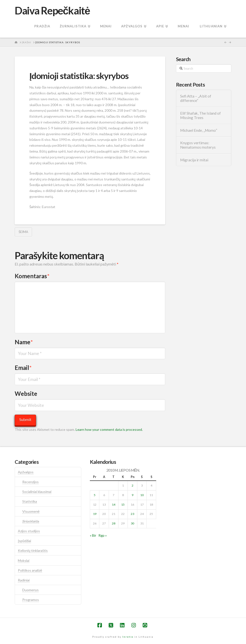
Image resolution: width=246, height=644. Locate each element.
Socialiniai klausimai (37, 492)
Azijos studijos (29, 531)
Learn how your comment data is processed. (109, 429)
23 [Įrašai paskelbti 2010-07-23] (132, 514)
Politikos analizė (30, 570)
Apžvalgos (26, 472)
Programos (31, 600)
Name (24, 342)
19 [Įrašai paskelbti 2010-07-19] (95, 514)
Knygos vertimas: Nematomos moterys (198, 145)
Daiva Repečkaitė (52, 11)
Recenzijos (30, 482)
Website (26, 394)
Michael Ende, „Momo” (199, 130)
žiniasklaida (31, 521)
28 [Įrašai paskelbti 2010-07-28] (114, 523)
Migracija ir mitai (194, 160)
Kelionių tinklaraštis (33, 550)
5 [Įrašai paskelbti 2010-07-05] (95, 495)
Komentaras (32, 276)
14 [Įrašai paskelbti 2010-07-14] (114, 505)
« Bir (93, 535)
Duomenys (30, 590)
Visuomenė (31, 511)
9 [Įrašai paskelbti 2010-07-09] (133, 495)
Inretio (128, 637)
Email (23, 368)
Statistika (30, 501)
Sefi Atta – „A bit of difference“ (196, 98)
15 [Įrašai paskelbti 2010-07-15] (123, 505)
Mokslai (24, 561)
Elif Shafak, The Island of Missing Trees (200, 116)
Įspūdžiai (24, 541)
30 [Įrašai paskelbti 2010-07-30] (132, 523)
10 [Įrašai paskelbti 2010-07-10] (142, 495)
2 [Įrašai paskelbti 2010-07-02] (133, 485)
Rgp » (103, 535)
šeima (23, 232)
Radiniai (24, 580)
